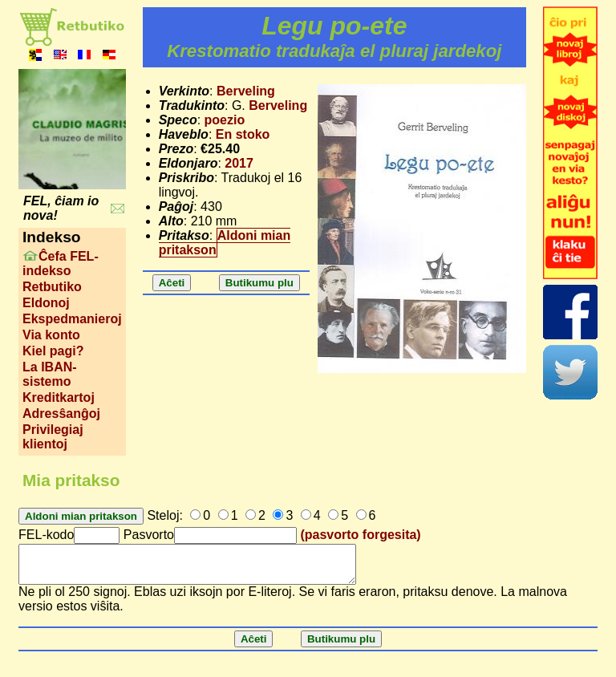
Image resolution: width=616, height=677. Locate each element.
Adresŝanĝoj (61, 413)
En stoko (243, 134)
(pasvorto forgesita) (360, 535)
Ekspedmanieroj (72, 319)
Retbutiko (52, 287)
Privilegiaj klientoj (53, 437)
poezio (225, 120)
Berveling (246, 91)
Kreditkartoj (59, 397)
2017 (239, 163)
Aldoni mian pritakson (225, 243)
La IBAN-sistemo (50, 374)
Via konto (51, 335)
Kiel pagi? (53, 351)
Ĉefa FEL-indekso (61, 264)
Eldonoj (46, 303)
